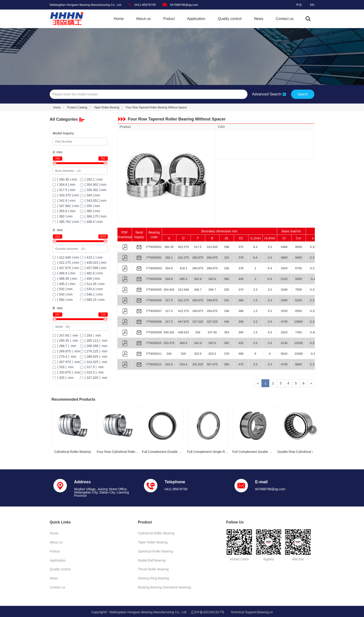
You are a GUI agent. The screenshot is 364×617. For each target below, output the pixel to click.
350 (227, 279)
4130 (284, 343)
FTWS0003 (154, 268)
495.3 (184, 279)
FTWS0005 (154, 290)
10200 (299, 343)
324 (227, 258)
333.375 (169, 343)
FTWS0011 (154, 354)
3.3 (270, 247)
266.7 (198, 290)
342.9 (198, 279)
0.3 (313, 354)
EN (312, 5)
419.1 (184, 268)
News (259, 19)
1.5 (255, 300)
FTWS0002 (154, 258)
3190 (284, 290)
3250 (284, 311)
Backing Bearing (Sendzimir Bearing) (165, 586)
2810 (284, 332)
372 (241, 247)
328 (227, 268)
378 (241, 268)
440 (241, 279)
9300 (299, 279)
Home (119, 19)
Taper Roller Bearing (106, 107)
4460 (284, 247)
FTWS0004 (154, 279)
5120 (284, 279)
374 (241, 290)
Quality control (230, 19)
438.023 (184, 332)
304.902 (169, 290)
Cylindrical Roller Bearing (156, 533)
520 (183, 354)
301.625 (198, 364)
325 (227, 290)
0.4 (313, 279)
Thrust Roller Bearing (153, 568)
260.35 (169, 247)
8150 (299, 300)
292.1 (169, 258)
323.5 (198, 354)
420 (241, 343)
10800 (299, 322)
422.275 (184, 247)
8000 (299, 247)
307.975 (212, 364)
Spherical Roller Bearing (155, 551)
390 (227, 364)
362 (227, 343)
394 (241, 332)
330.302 (169, 332)
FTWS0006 (154, 300)
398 (241, 322)
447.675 (184, 322)
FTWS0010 (154, 343)
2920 (284, 268)
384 (241, 300)
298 (227, 247)
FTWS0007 (154, 311)
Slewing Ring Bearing (153, 577)
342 (227, 300)
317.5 (198, 247)
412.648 (184, 290)
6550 (299, 311)
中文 (299, 5)
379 (241, 258)
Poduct (169, 19)
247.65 (212, 332)
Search (303, 94)
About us (143, 19)
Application (196, 19)
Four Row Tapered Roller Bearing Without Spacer (156, 107)
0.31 (313, 258)
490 (241, 354)
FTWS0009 (154, 332)
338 (227, 311)
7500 (299, 290)
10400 (299, 354)
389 (241, 311)
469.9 (184, 343)
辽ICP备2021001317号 (207, 611)
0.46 (313, 332)
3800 (284, 258)
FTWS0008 (154, 322)
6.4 (255, 247)
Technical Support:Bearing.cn (252, 611)
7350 (299, 332)
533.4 (184, 364)
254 (198, 332)
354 (227, 332)
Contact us (285, 19)
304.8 (169, 268)
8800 (299, 364)
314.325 (212, 247)
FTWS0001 (154, 247)
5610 (284, 354)
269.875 (198, 258)
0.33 (313, 247)
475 (241, 364)
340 (227, 322)
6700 (299, 268)
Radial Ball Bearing (152, 560)
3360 (284, 300)
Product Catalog (77, 107)
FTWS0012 (154, 364)
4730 (284, 322)
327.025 (198, 322)
